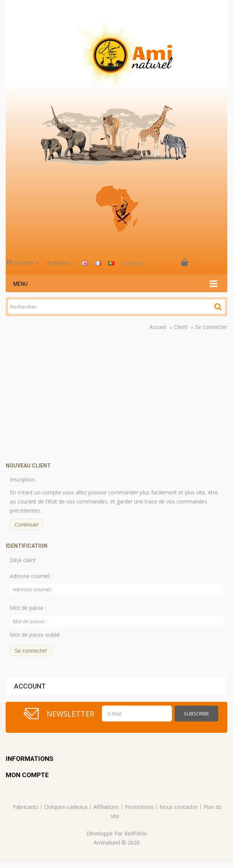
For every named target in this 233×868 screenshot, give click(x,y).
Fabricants (26, 807)
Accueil (158, 327)
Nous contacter (179, 807)
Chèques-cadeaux (66, 807)
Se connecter (211, 327)
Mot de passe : (28, 608)
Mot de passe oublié (35, 635)
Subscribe (196, 714)
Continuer (27, 524)
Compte (23, 263)
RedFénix (135, 833)
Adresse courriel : (31, 576)
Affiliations (106, 807)
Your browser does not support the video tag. (119, 398)
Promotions (139, 807)
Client (181, 327)
